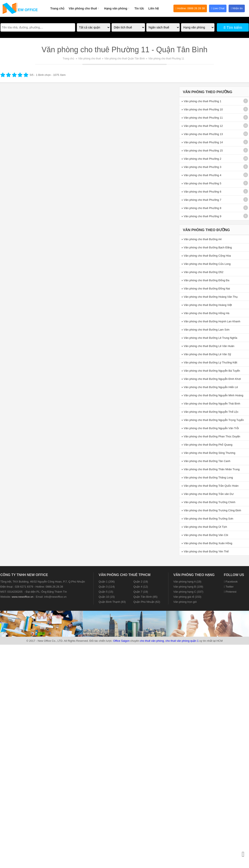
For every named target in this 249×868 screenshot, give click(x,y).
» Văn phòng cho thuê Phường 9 (201, 216)
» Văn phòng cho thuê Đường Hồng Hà (205, 313)
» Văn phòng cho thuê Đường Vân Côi (205, 535)
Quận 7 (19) (141, 592)
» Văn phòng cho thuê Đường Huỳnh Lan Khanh (211, 321)
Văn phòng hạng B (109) (188, 587)
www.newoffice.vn (22, 597)
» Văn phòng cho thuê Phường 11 (202, 118)
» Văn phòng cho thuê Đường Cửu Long (206, 264)
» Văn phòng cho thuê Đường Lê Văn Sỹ (206, 354)
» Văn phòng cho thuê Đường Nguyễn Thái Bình (211, 404)
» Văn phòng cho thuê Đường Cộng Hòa (206, 256)
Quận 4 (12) (141, 587)
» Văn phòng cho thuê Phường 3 (201, 167)
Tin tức (139, 8)
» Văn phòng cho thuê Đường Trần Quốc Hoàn (210, 486)
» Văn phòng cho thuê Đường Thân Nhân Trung (210, 469)
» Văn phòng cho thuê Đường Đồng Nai (206, 289)
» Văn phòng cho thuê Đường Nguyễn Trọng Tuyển (213, 420)
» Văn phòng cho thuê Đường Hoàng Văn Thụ (210, 297)
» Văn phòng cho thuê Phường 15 (202, 151)
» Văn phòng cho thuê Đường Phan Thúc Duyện (211, 436)
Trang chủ (57, 8)
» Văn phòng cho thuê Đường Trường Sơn (207, 519)
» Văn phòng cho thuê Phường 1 (201, 101)
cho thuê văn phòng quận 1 (182, 641)
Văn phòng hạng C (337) (188, 592)
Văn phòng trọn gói (185, 602)
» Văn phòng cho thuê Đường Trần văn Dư (208, 494)
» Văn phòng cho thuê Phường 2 (201, 159)
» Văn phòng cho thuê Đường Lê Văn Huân (208, 346)
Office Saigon (121, 641)
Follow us (234, 575)
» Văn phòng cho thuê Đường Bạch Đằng (207, 247)
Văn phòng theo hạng (194, 575)
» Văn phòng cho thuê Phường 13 (202, 134)
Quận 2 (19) (141, 582)
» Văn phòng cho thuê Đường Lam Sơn (205, 330)
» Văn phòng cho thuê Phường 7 (201, 200)
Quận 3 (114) (107, 587)
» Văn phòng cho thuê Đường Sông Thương (208, 453)
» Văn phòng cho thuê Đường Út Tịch (204, 527)
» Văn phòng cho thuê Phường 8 (201, 208)
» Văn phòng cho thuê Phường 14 (202, 142)
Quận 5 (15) (106, 592)
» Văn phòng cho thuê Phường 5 (201, 183)
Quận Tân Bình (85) (145, 597)
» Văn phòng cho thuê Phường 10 (202, 109)
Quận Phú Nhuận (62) (147, 602)
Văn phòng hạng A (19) (187, 582)
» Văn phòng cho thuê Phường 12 (202, 126)
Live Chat (218, 8)
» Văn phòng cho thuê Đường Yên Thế (205, 551)
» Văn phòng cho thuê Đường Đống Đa (205, 280)
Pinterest (230, 592)
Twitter (229, 587)
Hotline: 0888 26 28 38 (190, 8)
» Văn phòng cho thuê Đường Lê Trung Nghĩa (209, 338)
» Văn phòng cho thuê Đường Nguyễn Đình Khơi (211, 379)
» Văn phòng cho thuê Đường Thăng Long (207, 478)
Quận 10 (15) (107, 597)
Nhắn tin (237, 8)
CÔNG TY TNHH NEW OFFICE (24, 575)
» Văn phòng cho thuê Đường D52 (202, 272)
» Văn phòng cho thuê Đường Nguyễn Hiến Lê (210, 387)
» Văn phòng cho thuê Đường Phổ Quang (207, 445)
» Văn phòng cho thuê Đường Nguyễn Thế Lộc (210, 412)
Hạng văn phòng (117, 6)
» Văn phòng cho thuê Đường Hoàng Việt (207, 305)
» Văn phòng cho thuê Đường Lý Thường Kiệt (209, 362)
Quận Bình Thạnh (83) (112, 602)
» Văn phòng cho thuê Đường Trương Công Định (211, 510)
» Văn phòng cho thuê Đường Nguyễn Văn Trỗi (210, 428)
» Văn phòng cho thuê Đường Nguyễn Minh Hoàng (212, 395)
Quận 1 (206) (107, 582)
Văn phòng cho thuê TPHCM (125, 575)
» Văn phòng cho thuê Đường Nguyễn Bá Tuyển (211, 371)
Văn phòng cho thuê (84, 6)
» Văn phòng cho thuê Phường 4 (201, 175)
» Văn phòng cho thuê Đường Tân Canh (206, 461)
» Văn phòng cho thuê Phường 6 (201, 192)
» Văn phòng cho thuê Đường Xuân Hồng (207, 543)
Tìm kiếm (233, 28)
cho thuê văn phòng (152, 641)
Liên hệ (154, 8)
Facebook (231, 582)
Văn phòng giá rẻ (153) (187, 597)
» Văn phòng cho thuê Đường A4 (201, 239)
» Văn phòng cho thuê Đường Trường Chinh (208, 502)
